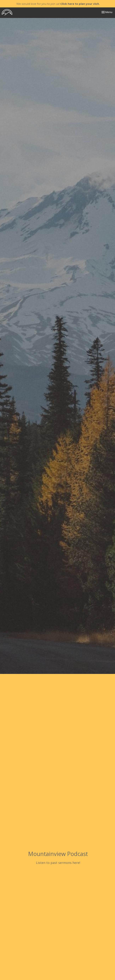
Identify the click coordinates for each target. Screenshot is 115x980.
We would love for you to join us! (58, 4)
